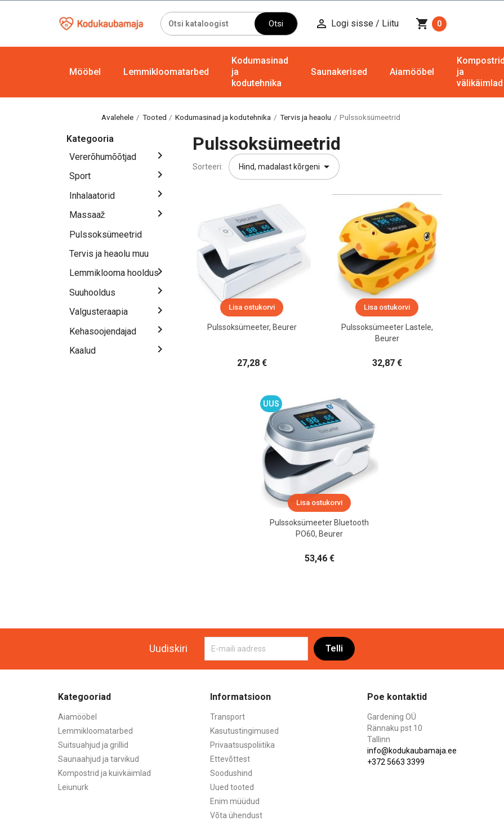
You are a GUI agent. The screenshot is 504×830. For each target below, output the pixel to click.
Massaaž (87, 215)
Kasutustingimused (244, 731)
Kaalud (82, 351)
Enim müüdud (235, 801)
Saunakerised (339, 72)
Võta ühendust (236, 815)
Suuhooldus (92, 293)
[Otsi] (208, 24)
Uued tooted (232, 787)
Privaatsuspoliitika (242, 745)
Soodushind (231, 773)
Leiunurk (73, 787)
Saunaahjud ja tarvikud (99, 759)
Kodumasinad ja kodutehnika (260, 72)
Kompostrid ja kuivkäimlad (104, 773)
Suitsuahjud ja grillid (93, 745)
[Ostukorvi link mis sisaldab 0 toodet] (431, 24)
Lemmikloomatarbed (166, 72)
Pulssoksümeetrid (106, 235)
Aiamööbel (412, 72)
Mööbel (85, 72)
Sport (80, 176)
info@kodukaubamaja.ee (412, 751)
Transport (228, 717)
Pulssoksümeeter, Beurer (252, 327)
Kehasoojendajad (103, 331)
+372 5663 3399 (396, 762)
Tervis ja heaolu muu (109, 254)
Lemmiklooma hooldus (114, 273)
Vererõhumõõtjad (103, 157)
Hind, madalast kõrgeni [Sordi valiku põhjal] (286, 167)
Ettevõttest (230, 759)
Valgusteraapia (99, 312)
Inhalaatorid (92, 196)
